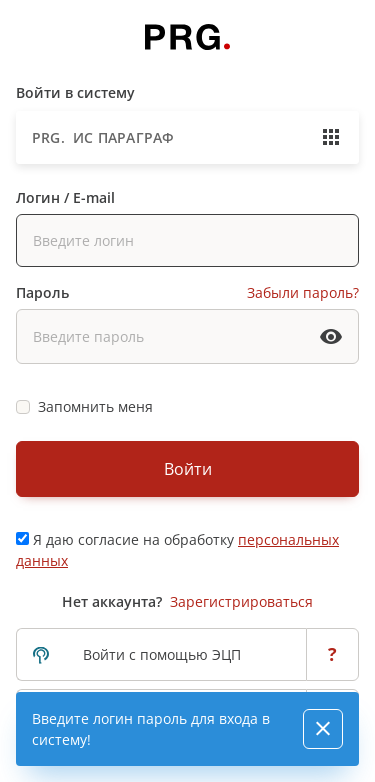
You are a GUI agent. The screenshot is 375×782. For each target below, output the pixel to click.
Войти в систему (75, 92)
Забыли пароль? (303, 292)
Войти (188, 469)
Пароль (42, 292)
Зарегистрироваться (241, 601)
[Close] (323, 729)
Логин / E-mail (65, 197)
